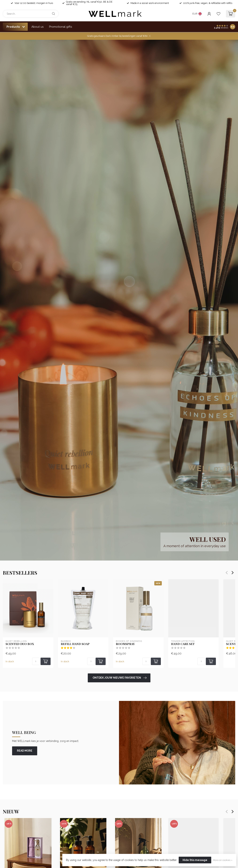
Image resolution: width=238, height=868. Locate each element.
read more (25, 751)
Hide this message (195, 860)
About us (38, 27)
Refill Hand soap (75, 644)
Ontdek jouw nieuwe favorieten (120, 678)
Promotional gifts (61, 27)
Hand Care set (183, 644)
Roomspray (125, 644)
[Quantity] (36, 661)
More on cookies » (223, 860)
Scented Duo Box (20, 644)
